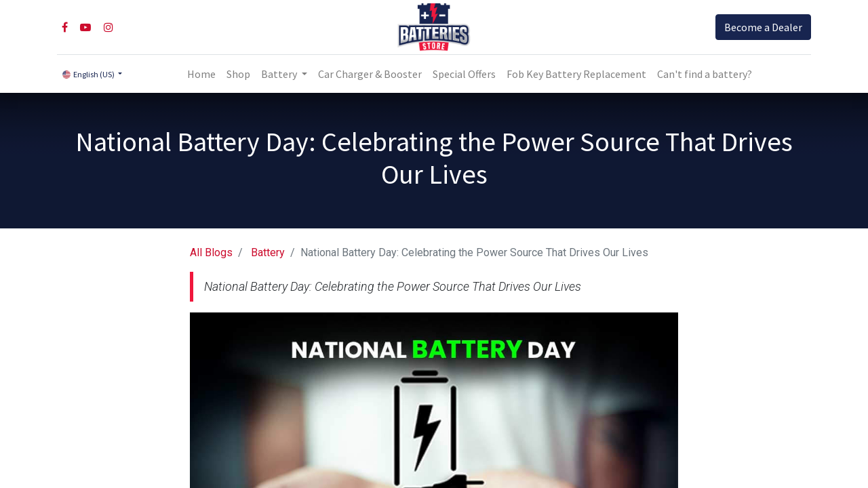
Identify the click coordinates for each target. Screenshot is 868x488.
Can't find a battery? (705, 74)
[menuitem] (201, 74)
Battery (268, 252)
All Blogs (211, 252)
